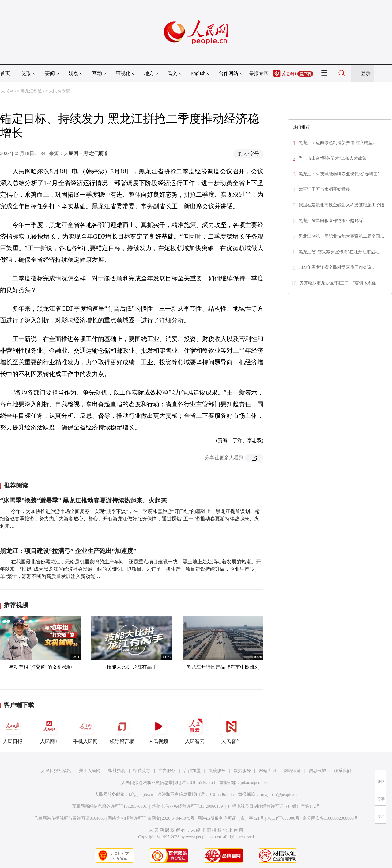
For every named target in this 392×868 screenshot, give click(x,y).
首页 (5, 73)
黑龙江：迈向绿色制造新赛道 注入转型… (338, 143)
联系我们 (342, 771)
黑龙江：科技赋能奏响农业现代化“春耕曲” (339, 174)
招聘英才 (142, 771)
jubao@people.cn (256, 783)
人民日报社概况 (56, 771)
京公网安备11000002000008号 (330, 818)
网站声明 (267, 771)
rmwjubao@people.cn (278, 794)
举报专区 (259, 73)
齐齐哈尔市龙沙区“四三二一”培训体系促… (340, 283)
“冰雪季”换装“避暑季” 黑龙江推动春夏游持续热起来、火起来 (83, 500)
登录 (366, 73)
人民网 (7, 91)
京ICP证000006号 (283, 818)
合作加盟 (192, 771)
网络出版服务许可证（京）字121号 (231, 818)
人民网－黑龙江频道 (86, 153)
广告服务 (167, 771)
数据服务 (242, 771)
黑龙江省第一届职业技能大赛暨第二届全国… (341, 236)
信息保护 (317, 771)
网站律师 (292, 771)
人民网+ (49, 730)
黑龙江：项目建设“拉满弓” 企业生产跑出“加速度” (68, 551)
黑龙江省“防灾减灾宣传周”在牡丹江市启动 (339, 252)
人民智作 (231, 730)
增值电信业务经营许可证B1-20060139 (188, 806)
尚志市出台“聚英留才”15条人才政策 (333, 158)
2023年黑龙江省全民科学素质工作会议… (337, 267)
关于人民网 (90, 771)
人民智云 (195, 730)
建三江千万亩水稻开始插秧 (324, 189)
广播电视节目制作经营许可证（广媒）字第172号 (274, 806)
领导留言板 (122, 730)
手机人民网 (85, 730)
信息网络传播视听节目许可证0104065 (69, 818)
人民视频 (158, 730)
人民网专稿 (59, 91)
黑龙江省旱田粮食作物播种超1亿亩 (332, 221)
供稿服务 (217, 771)
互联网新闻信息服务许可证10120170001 (109, 806)
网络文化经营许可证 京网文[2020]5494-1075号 (151, 818)
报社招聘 (117, 771)
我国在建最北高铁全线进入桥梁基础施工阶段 (341, 205)
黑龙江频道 (31, 91)
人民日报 (13, 730)
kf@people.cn (141, 794)
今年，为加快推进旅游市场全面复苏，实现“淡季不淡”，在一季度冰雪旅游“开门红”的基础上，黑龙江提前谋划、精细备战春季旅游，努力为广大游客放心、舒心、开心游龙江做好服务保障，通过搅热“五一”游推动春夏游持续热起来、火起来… (130, 519)
